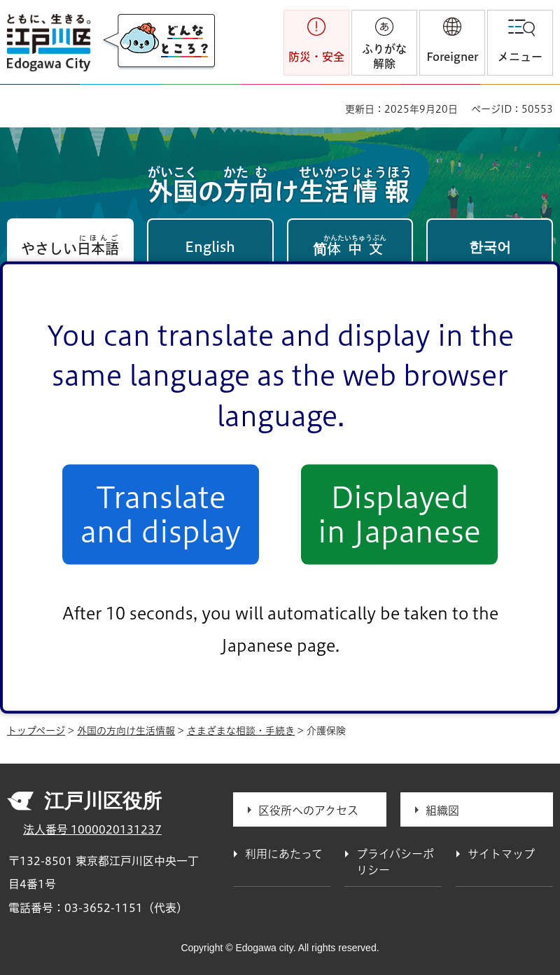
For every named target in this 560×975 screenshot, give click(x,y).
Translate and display (161, 514)
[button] (452, 43)
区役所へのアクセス (308, 811)
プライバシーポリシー (395, 862)
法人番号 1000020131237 (92, 829)
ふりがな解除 (384, 56)
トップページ (36, 731)
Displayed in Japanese (399, 514)
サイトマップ (501, 854)
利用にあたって (284, 854)
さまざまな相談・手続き (241, 731)
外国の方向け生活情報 (126, 731)
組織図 (442, 811)
